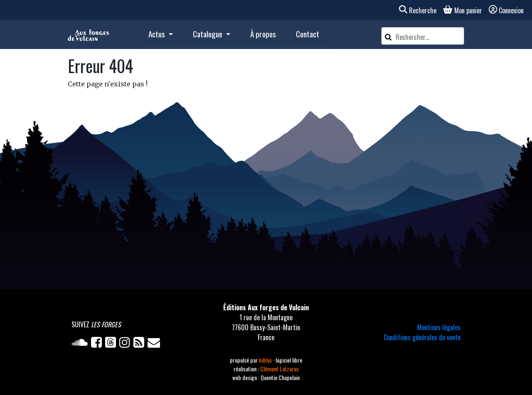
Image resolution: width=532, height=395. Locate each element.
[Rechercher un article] (429, 37)
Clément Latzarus (280, 369)
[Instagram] (126, 344)
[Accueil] (88, 34)
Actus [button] (158, 34)
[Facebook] (98, 344)
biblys (266, 360)
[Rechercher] (388, 36)
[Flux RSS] (140, 344)
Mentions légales (439, 327)
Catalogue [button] (208, 34)
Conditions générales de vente (422, 337)
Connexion (506, 10)
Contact (308, 34)
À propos (263, 34)
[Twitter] (112, 344)
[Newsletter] (155, 344)
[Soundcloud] (81, 344)
